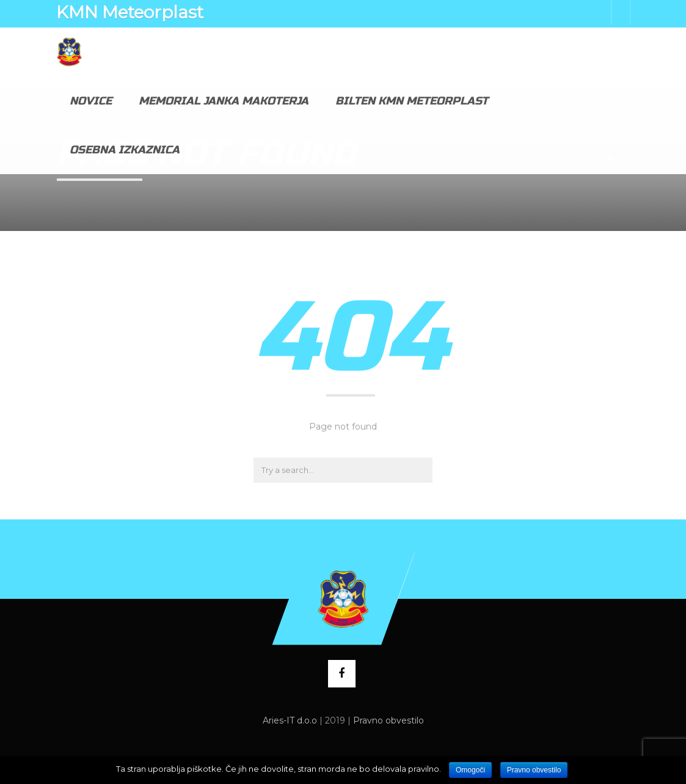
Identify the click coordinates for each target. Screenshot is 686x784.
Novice (91, 101)
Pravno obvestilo (389, 720)
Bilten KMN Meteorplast (412, 101)
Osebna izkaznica (125, 150)
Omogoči (470, 770)
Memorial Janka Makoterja (224, 101)
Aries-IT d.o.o (290, 720)
